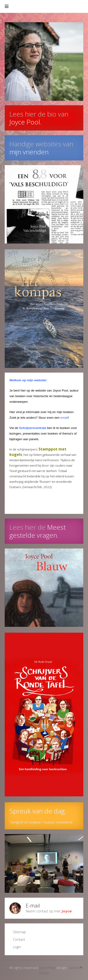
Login (17, 947)
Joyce (66, 911)
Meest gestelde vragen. (38, 531)
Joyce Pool (47, 968)
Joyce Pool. (25, 122)
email (64, 418)
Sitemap (19, 932)
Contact (19, 939)
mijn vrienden (29, 152)
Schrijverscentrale (33, 428)
